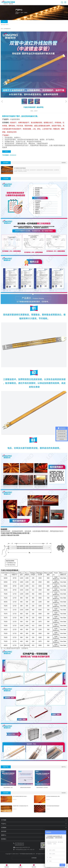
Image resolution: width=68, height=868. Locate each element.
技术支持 (4, 831)
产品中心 (4, 21)
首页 (3, 25)
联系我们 (7, 151)
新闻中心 (4, 835)
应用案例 (4, 828)
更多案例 (64, 163)
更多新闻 (64, 793)
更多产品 (64, 767)
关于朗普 (4, 820)
